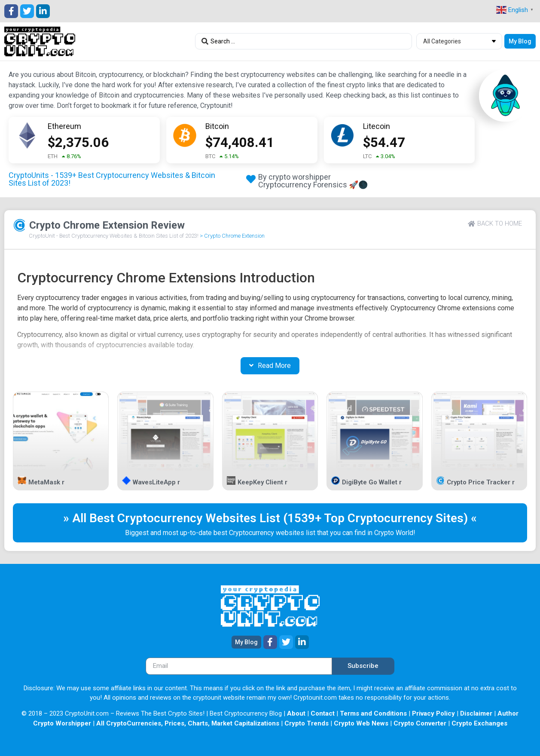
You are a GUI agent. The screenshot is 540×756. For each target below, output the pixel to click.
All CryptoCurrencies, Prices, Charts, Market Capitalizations (188, 723)
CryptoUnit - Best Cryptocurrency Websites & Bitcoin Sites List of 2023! (114, 236)
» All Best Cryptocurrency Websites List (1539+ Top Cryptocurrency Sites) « (270, 518)
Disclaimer (476, 713)
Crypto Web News (361, 723)
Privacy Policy (433, 713)
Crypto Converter (420, 723)
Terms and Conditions (373, 713)
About (296, 713)
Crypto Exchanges (479, 723)
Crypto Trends (307, 723)
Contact (323, 713)
